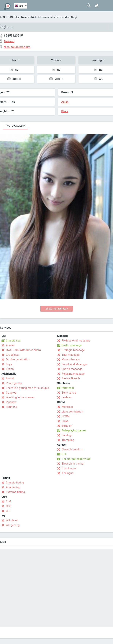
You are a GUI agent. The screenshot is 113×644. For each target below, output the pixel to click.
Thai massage (71, 355)
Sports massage (72, 369)
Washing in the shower (20, 397)
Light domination (72, 412)
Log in (97, 5)
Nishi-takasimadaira (43, 17)
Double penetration (18, 359)
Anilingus (67, 473)
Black (65, 111)
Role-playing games (74, 430)
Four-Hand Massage (74, 364)
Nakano (26, 17)
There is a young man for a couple (27, 388)
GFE (64, 454)
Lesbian (67, 397)
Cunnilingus (69, 468)
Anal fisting (13, 487)
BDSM (66, 416)
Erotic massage (72, 345)
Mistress (67, 407)
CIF (8, 511)
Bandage (67, 435)
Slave (65, 421)
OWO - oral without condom (23, 350)
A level (10, 345)
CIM (8, 501)
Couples (11, 393)
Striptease (68, 388)
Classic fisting (15, 483)
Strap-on (67, 426)
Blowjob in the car (73, 464)
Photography (14, 383)
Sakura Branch (71, 378)
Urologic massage (73, 350)
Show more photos (57, 309)
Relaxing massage (73, 374)
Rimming (11, 407)
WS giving (12, 520)
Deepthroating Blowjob (76, 459)
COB (9, 506)
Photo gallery (15, 126)
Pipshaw (11, 402)
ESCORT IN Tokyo (10, 17)
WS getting (13, 525)
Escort (10, 378)
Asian (65, 102)
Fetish (10, 369)
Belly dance (69, 393)
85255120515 (13, 35)
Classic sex (13, 341)
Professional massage (76, 341)
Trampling (68, 440)
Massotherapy (71, 359)
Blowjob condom (72, 449)
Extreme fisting (15, 492)
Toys (9, 364)
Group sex (12, 355)
